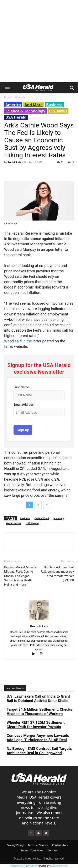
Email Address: (24, 405)
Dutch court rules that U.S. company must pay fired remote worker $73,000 (58, 574)
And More (34, 105)
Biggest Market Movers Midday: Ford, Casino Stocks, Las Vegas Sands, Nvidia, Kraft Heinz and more (20, 576)
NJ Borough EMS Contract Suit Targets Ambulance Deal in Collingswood (39, 751)
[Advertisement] (39, 41)
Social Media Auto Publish (24, 866)
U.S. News (58, 111)
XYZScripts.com (59, 866)
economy (59, 518)
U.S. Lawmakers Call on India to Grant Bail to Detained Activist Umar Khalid (38, 698)
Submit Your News (32, 850)
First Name (21, 387)
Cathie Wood (42, 518)
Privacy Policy (15, 845)
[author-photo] (39, 620)
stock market (14, 523)
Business (54, 105)
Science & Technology (25, 111)
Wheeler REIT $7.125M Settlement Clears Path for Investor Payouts (36, 725)
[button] (7, 87)
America (20, 97)
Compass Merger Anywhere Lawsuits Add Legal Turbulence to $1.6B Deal (38, 738)
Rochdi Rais (14, 162)
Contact (53, 850)
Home (8, 97)
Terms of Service (38, 845)
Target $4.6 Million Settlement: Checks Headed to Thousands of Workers (39, 712)
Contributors (60, 845)
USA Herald (16, 117)
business (25, 518)
